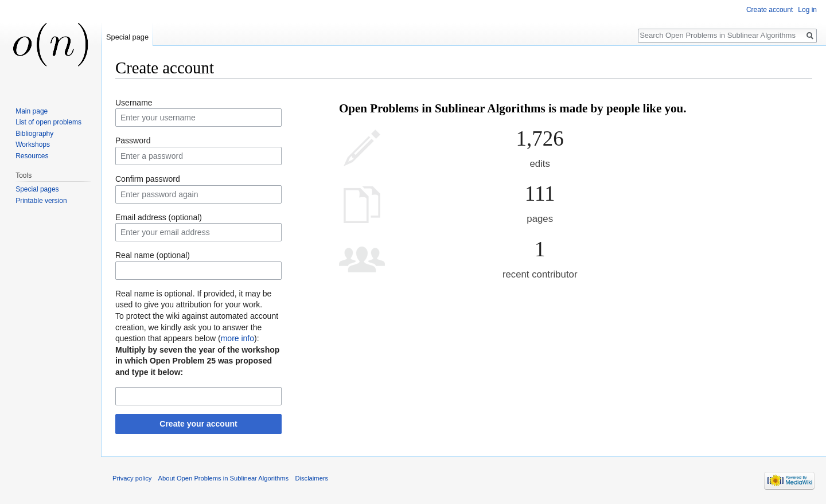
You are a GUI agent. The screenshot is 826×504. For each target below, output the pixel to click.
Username (134, 103)
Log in (807, 10)
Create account (769, 10)
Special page (127, 37)
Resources (32, 156)
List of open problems (48, 122)
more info (237, 338)
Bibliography (34, 134)
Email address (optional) (159, 217)
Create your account (198, 424)
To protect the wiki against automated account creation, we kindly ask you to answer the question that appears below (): (197, 327)
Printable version (41, 201)
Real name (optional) (153, 255)
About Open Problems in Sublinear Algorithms (224, 478)
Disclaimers (311, 478)
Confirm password (148, 179)
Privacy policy (132, 478)
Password (133, 140)
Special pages (37, 189)
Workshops (33, 144)
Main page (32, 111)
